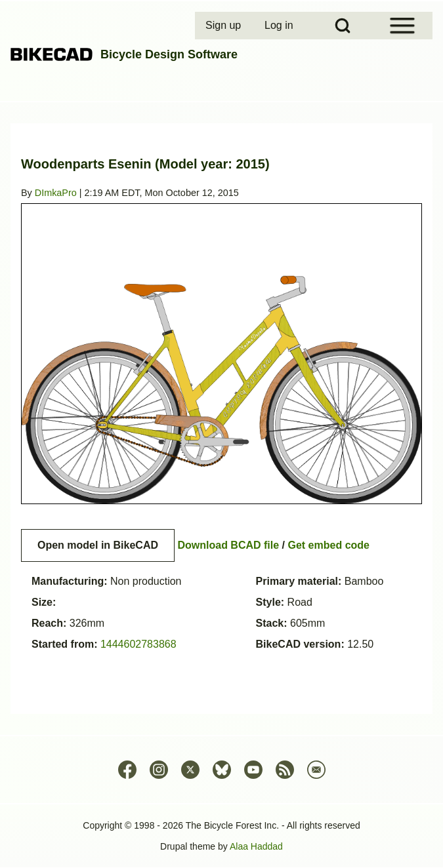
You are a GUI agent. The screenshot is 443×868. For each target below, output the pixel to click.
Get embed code (329, 545)
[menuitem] (224, 26)
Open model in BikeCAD (98, 545)
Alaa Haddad (256, 846)
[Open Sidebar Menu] (402, 26)
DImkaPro (56, 193)
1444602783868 (138, 644)
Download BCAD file (228, 545)
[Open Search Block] (343, 26)
